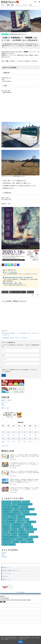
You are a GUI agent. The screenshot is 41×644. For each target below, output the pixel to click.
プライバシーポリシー (14, 639)
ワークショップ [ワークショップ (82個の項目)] (17, 524)
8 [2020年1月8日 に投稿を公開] (19, 432)
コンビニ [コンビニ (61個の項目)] (6, 529)
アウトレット (5, 402)
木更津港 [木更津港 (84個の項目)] (6, 524)
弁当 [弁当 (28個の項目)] (24, 542)
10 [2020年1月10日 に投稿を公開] (30, 432)
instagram (4, 557)
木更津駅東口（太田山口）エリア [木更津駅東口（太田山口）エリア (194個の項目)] (25, 509)
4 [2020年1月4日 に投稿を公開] (35, 429)
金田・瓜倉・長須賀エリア (18, 292)
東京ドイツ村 (5, 408)
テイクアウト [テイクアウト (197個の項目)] (8, 509)
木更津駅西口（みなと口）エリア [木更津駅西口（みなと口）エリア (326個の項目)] (22, 504)
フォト (18, 5)
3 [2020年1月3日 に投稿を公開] (30, 429)
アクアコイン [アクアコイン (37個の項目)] (24, 534)
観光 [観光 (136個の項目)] (6, 517)
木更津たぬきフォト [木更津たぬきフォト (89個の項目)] (9, 522)
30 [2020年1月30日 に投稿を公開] (25, 442)
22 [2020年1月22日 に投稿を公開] (19, 439)
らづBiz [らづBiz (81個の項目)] (28, 524)
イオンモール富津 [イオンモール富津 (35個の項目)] (9, 539)
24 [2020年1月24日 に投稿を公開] (30, 439)
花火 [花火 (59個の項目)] (15, 529)
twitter (3, 555)
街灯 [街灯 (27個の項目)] (31, 542)
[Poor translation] (4, 602)
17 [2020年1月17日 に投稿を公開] (30, 435)
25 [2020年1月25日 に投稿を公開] (35, 439)
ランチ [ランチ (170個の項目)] (16, 512)
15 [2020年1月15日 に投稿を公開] (19, 435)
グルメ (3, 5)
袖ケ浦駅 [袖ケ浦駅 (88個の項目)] (21, 522)
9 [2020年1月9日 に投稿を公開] (24, 432)
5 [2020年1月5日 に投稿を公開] (3, 432)
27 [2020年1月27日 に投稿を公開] (8, 442)
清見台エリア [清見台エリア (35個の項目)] (24, 537)
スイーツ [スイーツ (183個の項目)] (7, 512)
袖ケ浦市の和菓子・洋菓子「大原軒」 (14, 283)
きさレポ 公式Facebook (11, 272)
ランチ (3, 406)
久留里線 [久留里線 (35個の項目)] (34, 537)
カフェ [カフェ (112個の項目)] (22, 517)
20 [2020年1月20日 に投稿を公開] (8, 439)
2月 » (8, 446)
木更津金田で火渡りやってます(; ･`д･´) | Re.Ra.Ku (15, 338)
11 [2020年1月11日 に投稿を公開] (35, 432)
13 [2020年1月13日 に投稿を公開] (8, 435)
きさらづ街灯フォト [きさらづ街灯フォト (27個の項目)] (9, 544)
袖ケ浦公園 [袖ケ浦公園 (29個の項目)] (7, 542)
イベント (25, 5)
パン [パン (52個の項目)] (22, 529)
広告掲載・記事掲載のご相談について (10, 570)
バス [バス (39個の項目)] (15, 534)
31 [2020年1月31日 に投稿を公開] (30, 442)
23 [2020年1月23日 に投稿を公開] (25, 439)
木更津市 (6, 292)
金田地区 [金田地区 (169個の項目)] (25, 512)
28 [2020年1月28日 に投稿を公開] (14, 442)
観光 (3, 404)
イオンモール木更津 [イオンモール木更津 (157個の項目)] (30, 514)
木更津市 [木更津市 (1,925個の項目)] (7, 502)
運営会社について (6, 579)
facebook (4, 553)
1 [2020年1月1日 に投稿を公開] (19, 429)
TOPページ (11, 46)
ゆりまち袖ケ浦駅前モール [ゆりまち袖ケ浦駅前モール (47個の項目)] (18, 532)
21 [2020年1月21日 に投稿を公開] (14, 439)
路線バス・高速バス (7, 400)
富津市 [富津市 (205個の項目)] (25, 507)
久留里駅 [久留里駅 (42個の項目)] (6, 534)
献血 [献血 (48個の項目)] (5, 532)
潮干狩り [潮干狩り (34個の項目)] (29, 539)
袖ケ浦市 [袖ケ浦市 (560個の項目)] (17, 502)
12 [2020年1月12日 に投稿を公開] (3, 435)
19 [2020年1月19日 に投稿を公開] (3, 439)
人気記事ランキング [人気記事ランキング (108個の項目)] (9, 519)
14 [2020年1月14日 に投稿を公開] (14, 435)
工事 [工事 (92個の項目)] (20, 519)
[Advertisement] (20, 316)
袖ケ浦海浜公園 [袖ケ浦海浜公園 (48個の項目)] (31, 529)
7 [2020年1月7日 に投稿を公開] (13, 432)
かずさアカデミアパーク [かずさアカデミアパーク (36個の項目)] (10, 537)
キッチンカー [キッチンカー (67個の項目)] (17, 527)
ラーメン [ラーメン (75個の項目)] (6, 527)
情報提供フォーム (6, 567)
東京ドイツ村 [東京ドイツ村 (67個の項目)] (28, 527)
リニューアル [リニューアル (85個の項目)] (31, 522)
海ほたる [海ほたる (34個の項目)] (20, 539)
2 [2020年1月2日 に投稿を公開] (24, 429)
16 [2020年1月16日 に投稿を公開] (25, 435)
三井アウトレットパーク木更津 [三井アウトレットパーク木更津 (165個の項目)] (12, 514)
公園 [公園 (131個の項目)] (13, 517)
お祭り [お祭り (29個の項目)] (16, 542)
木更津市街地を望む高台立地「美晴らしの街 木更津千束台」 (19, 278)
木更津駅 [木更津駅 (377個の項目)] (7, 504)
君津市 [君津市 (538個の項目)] (26, 502)
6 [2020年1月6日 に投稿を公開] (8, 432)
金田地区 (31, 292)
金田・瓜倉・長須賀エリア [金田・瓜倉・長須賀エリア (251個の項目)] (11, 507)
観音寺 (9, 204)
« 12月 (3, 446)
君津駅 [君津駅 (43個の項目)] (31, 532)
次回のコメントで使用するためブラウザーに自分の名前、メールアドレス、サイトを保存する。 (20, 371)
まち (31, 5)
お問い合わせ (5, 576)
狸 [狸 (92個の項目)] (27, 519)
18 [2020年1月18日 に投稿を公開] (35, 435)
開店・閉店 (10, 5)
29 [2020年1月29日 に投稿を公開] (19, 442)
